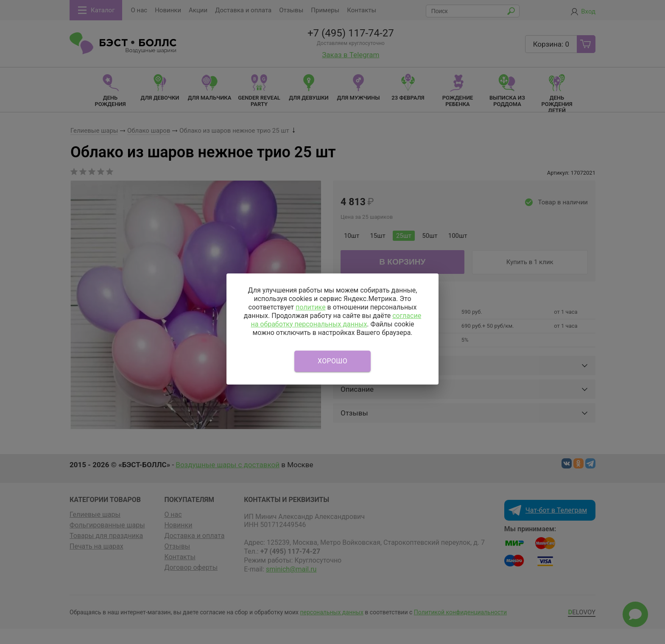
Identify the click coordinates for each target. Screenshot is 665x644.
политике (311, 307)
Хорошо (332, 361)
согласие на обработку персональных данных (336, 320)
